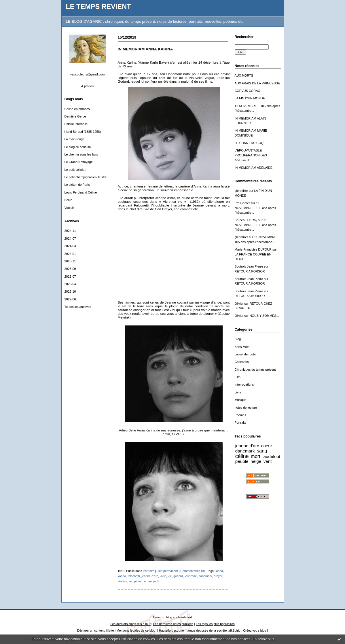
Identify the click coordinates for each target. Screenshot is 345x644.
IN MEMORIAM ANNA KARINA (145, 49)
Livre (238, 392)
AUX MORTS (244, 75)
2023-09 (70, 269)
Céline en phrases (77, 109)
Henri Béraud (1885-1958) (83, 132)
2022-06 (70, 299)
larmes (122, 581)
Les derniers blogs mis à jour (130, 624)
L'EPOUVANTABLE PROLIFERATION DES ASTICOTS (251, 155)
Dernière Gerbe (75, 116)
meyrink (154, 581)
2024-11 (70, 231)
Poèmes (240, 415)
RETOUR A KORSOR (250, 271)
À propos (88, 86)
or (145, 581)
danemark (245, 451)
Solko (68, 200)
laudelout (271, 456)
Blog (238, 339)
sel (130, 581)
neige (256, 461)
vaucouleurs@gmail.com (88, 74)
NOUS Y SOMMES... (264, 316)
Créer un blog (162, 617)
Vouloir (69, 208)
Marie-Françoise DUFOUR (253, 249)
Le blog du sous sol (78, 147)
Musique (241, 400)
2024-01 (70, 254)
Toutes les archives (78, 307)
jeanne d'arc (247, 446)
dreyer (218, 576)
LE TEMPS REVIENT (98, 7)
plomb (138, 581)
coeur (267, 446)
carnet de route (245, 354)
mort (256, 456)
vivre (163, 576)
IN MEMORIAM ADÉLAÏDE (254, 168)
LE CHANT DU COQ (249, 143)
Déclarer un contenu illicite (96, 630)
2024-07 (70, 238)
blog (263, 630)
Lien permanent (167, 571)
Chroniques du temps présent (255, 370)
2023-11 (70, 261)
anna (220, 571)
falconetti (134, 576)
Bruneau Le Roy (246, 220)
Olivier (239, 304)
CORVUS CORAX (247, 91)
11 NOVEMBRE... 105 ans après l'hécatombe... (255, 208)
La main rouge (75, 139)
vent (268, 461)
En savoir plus (263, 639)
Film (238, 377)
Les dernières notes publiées (173, 624)
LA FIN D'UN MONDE (250, 98)
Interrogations (244, 384)
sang (262, 451)
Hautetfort (185, 617)
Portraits (241, 423)
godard (178, 576)
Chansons (242, 362)
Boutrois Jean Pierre (249, 266)
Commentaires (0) (193, 571)
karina (122, 576)
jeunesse (191, 576)
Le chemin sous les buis (81, 154)
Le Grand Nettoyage (79, 162)
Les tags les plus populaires (215, 624)
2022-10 (70, 291)
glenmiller (241, 191)
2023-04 (70, 284)
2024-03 (70, 246)
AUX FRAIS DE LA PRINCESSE (257, 83)
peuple (242, 461)
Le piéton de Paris (77, 185)
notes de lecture (246, 408)
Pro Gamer (242, 203)
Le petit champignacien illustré (86, 177)
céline (242, 456)
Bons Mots (242, 347)
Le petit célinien (75, 170)
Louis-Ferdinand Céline (81, 192)
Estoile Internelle (76, 124)
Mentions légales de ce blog (136, 630)
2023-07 (70, 276)
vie (170, 576)
